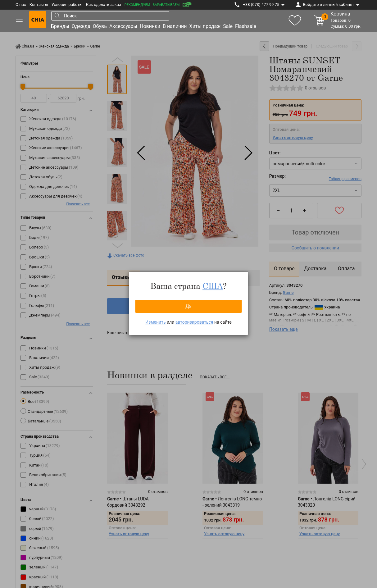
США (213, 286)
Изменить (155, 322)
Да (188, 306)
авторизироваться (194, 322)
